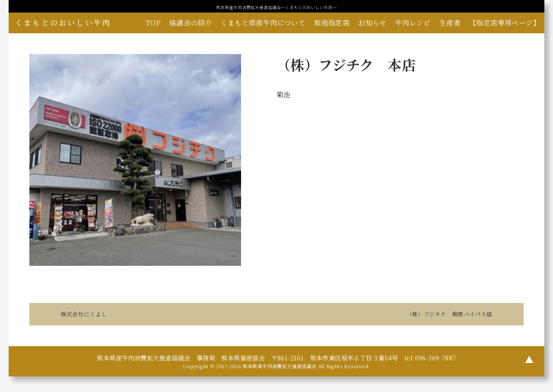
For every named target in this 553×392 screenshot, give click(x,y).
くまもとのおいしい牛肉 (63, 22)
